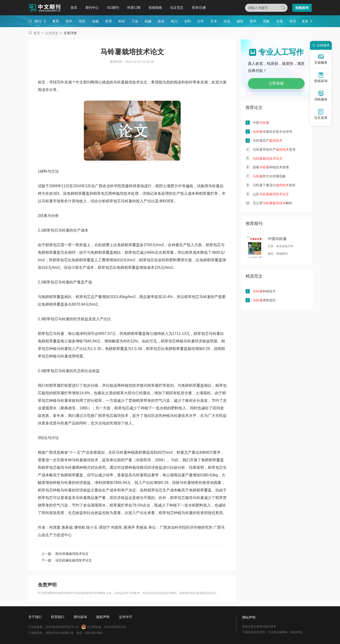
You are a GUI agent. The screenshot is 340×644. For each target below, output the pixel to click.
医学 (69, 21)
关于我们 (35, 617)
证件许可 (126, 617)
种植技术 (264, 291)
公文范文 (52, 33)
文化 (227, 21)
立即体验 (276, 83)
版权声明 (103, 617)
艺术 (214, 21)
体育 (293, 21)
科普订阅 (134, 8)
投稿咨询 (302, 8)
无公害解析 (272, 203)
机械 (148, 21)
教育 (56, 21)
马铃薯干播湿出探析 (274, 185)
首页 (74, 8)
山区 (271, 194)
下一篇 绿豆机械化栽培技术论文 (67, 560)
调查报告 (264, 300)
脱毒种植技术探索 (271, 167)
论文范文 (177, 8)
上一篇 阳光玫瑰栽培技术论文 (65, 554)
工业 (135, 21)
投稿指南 (155, 8)
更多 (305, 21)
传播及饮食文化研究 (272, 132)
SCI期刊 (113, 8)
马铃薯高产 (268, 141)
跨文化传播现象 (269, 176)
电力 (174, 21)
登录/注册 (199, 8)
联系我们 (58, 617)
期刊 (38, 21)
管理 (108, 21)
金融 (95, 21)
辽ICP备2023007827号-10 (62, 627)
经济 (82, 21)
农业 (161, 21)
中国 (261, 123)
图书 (253, 21)
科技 (122, 21)
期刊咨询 (80, 617)
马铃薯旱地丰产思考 (274, 150)
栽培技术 (123, 193)
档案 (266, 21)
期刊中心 (92, 8)
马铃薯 (214, 186)
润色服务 (321, 96)
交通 (280, 21)
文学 (200, 21)
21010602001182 (115, 627)
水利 (187, 21)
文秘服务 (321, 59)
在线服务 (320, 45)
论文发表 (321, 114)
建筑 (240, 21)
